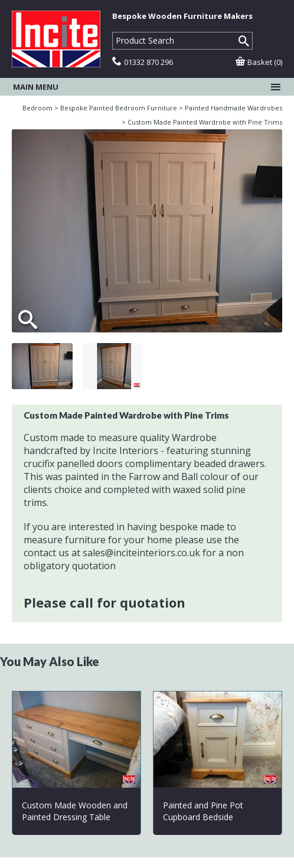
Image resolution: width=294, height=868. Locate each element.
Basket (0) (259, 62)
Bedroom (37, 108)
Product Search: (112, 32)
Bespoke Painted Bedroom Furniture (119, 108)
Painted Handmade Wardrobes (233, 108)
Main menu (147, 87)
